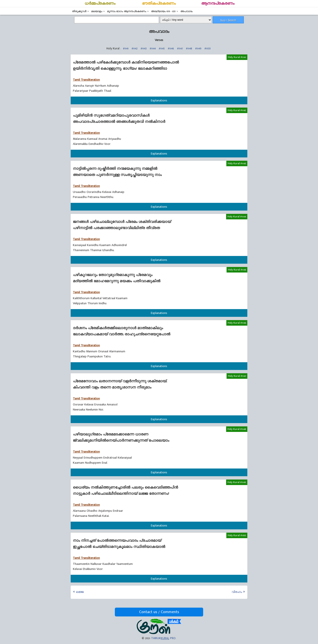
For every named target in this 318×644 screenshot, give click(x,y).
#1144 (153, 48)
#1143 (144, 48)
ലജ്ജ (80, 592)
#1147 (180, 48)
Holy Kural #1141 (237, 57)
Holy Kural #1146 (237, 323)
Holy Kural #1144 (237, 217)
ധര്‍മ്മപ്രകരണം (100, 4)
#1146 (171, 48)
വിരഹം (237, 592)
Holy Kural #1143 (237, 163)
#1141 (126, 48)
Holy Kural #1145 (237, 270)
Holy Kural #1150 (237, 535)
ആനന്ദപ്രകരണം (218, 4)
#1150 (208, 48)
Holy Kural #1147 (237, 376)
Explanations (159, 100)
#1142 (135, 48)
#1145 (162, 48)
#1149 (198, 48)
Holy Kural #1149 (237, 482)
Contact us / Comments (159, 612)
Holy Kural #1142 (237, 110)
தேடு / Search (228, 20)
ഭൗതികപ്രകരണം (159, 4)
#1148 (189, 48)
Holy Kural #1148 (237, 429)
